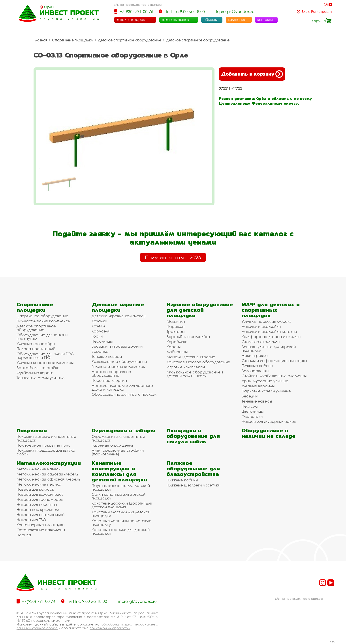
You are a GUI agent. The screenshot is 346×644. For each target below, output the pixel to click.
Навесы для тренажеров (40, 499)
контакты (265, 20)
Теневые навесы (107, 356)
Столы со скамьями (261, 342)
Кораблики (177, 342)
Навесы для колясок (35, 489)
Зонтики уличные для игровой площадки (269, 349)
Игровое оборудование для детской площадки (200, 310)
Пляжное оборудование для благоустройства (193, 469)
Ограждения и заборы (123, 430)
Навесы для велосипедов (40, 494)
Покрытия (32, 430)
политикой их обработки (110, 628)
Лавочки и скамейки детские (269, 331)
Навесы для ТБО (31, 520)
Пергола (250, 406)
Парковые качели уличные (266, 391)
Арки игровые (255, 355)
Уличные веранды (258, 386)
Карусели (101, 331)
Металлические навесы (39, 469)
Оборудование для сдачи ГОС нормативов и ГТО (45, 356)
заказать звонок (175, 20)
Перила (24, 535)
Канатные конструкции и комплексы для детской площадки (119, 471)
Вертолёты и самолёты (188, 337)
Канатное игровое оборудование (198, 362)
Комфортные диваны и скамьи (271, 337)
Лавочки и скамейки (261, 326)
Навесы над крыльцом (38, 509)
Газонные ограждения (112, 445)
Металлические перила (39, 484)
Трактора (176, 331)
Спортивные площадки (73, 40)
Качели (98, 326)
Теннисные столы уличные (41, 378)
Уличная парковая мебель (266, 321)
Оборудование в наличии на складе (269, 433)
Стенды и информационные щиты (274, 361)
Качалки (99, 321)
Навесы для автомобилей (40, 515)
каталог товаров (131, 20)
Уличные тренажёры (36, 344)
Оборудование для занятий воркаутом (42, 337)
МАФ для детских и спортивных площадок (271, 310)
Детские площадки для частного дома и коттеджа (122, 387)
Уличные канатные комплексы (45, 363)
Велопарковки (255, 371)
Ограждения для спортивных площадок (118, 438)
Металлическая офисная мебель (48, 479)
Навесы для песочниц (37, 504)
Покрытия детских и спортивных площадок (46, 438)
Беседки (250, 396)
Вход (306, 12)
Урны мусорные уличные (265, 381)
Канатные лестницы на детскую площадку (121, 523)
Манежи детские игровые (191, 357)
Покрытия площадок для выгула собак (46, 452)
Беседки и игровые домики (117, 346)
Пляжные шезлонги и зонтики (193, 485)
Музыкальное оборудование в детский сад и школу (195, 374)
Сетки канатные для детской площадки (118, 496)
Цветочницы (253, 411)
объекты (211, 20)
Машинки (176, 321)
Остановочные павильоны (41, 530)
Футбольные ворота (35, 373)
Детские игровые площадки (118, 307)
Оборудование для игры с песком (124, 394)
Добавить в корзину (252, 74)
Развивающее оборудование (119, 361)
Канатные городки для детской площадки (121, 531)
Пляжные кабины (257, 366)
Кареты (174, 347)
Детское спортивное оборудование (130, 40)
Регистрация (322, 12)
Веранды (100, 351)
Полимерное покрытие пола (44, 445)
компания (237, 20)
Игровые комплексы (186, 367)
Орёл (49, 7)
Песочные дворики (109, 380)
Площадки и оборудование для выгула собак (193, 436)
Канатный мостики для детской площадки (121, 514)
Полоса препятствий (36, 349)
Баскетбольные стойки (38, 368)
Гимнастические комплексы (43, 321)
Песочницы (102, 341)
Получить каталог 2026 (173, 257)
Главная (40, 40)
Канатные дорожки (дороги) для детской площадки (122, 505)
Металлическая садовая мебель (47, 474)
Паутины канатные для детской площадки (121, 487)
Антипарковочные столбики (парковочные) (118, 452)
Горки (97, 336)
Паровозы (176, 326)
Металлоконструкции (49, 463)
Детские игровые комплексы (119, 316)
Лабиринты (177, 352)
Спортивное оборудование (42, 316)
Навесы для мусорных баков (269, 421)
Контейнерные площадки (40, 525)
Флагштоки (252, 416)
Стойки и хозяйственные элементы (274, 376)
